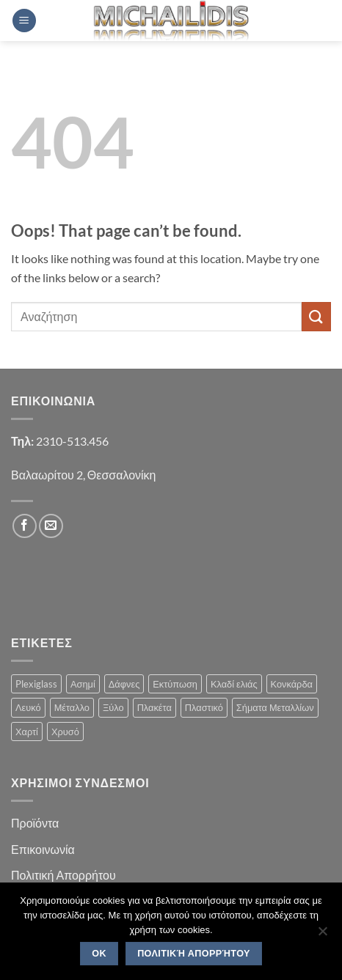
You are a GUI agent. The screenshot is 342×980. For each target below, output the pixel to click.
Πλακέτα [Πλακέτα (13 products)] (154, 707)
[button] (24, 21)
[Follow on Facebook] (25, 526)
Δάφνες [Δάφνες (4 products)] (124, 684)
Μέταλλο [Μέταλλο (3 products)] (72, 707)
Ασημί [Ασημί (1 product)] (83, 684)
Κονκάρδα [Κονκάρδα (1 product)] (292, 684)
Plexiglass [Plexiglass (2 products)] (36, 684)
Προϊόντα (35, 823)
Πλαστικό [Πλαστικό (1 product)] (204, 707)
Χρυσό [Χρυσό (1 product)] (65, 732)
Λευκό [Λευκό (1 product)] (28, 707)
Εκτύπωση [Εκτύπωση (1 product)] (175, 684)
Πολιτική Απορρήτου (63, 875)
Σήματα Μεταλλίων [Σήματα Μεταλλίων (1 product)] (275, 707)
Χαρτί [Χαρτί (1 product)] (27, 732)
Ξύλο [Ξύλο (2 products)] (113, 707)
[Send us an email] (51, 526)
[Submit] (316, 316)
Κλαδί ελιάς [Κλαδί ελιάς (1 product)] (234, 684)
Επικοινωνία (43, 849)
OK (99, 954)
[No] (322, 935)
